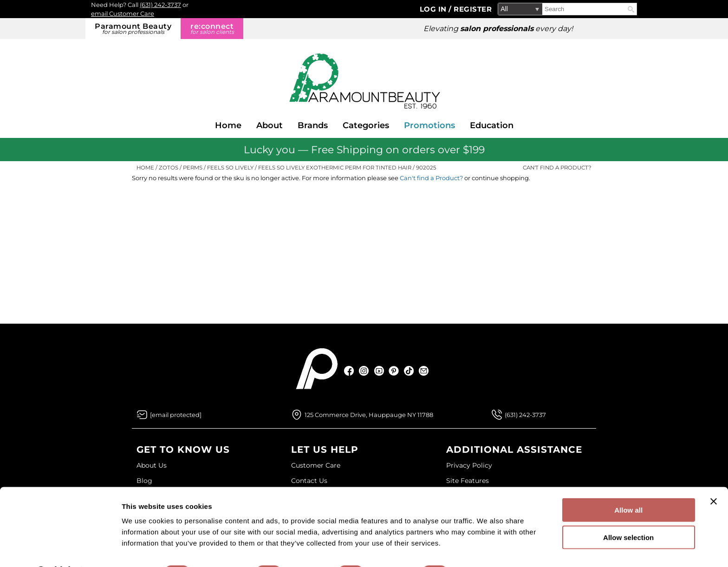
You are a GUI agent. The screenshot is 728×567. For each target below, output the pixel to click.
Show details (487, 549)
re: (212, 29)
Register (473, 9)
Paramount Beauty (133, 29)
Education (492, 125)
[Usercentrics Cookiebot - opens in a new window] (60, 549)
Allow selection (628, 513)
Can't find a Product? (557, 168)
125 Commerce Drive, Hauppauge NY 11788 (369, 415)
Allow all (628, 486)
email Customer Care (123, 13)
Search (631, 9)
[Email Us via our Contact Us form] (176, 415)
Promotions (429, 125)
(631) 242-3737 (160, 5)
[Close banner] (714, 477)
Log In (434, 9)
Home (228, 125)
